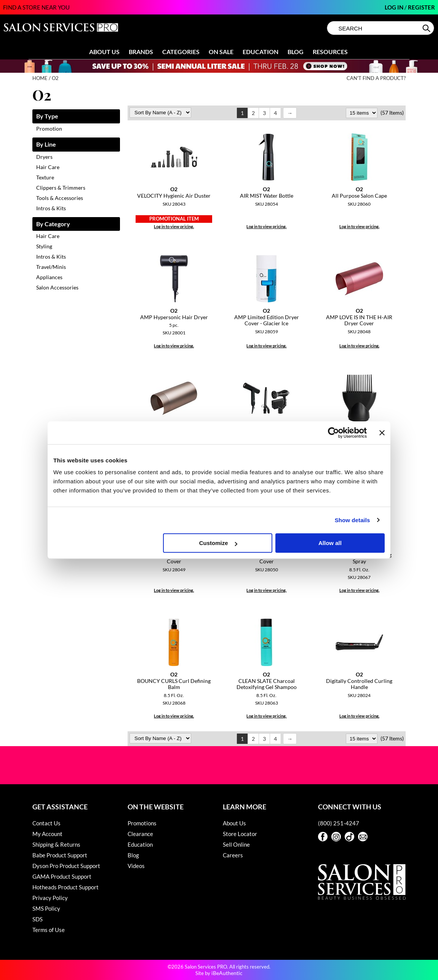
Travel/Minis (51, 267)
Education (261, 52)
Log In (395, 7)
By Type (47, 116)
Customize (218, 543)
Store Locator (240, 834)
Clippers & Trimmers (61, 188)
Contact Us (46, 823)
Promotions (142, 823)
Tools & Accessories (60, 198)
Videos (136, 866)
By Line (46, 145)
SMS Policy (46, 908)
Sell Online (236, 844)
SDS (38, 919)
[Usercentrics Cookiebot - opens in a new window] (333, 433)
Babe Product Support (60, 855)
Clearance (140, 834)
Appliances (49, 277)
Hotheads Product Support (66, 887)
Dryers (44, 157)
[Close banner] (382, 433)
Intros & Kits (51, 208)
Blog (296, 52)
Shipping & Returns (56, 844)
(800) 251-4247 (339, 823)
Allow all (330, 543)
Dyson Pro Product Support (66, 866)
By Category (53, 224)
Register (421, 7)
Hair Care (48, 167)
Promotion (49, 129)
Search (427, 28)
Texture (45, 177)
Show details (352, 520)
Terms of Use (49, 930)
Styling (44, 246)
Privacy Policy (50, 898)
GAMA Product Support (62, 876)
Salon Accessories (57, 287)
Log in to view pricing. (174, 226)
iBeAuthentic (227, 973)
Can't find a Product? (376, 78)
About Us (104, 52)
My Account (47, 834)
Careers (233, 855)
